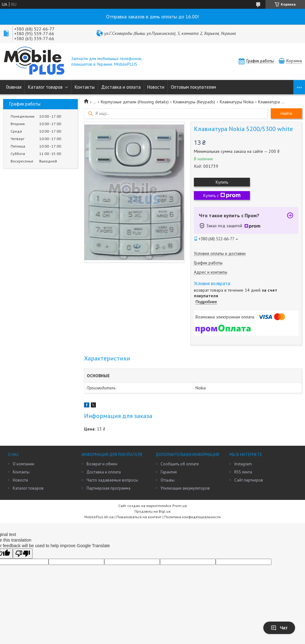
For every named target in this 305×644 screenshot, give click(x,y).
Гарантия (169, 472)
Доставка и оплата (121, 87)
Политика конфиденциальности (192, 517)
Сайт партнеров (249, 480)
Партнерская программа (108, 488)
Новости (156, 87)
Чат (279, 628)
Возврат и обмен (102, 464)
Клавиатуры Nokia (237, 102)
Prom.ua (180, 506)
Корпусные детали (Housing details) (135, 102)
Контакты (85, 87)
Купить (222, 182)
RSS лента (243, 472)
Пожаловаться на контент (139, 517)
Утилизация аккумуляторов (185, 488)
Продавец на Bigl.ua (152, 511)
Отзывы (168, 480)
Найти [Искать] (286, 113)
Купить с (222, 195)
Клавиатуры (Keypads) (194, 102)
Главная (14, 87)
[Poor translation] (23, 554)
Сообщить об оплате (180, 464)
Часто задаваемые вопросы (112, 480)
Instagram (243, 464)
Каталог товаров (45, 87)
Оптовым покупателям (193, 87)
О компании (23, 464)
